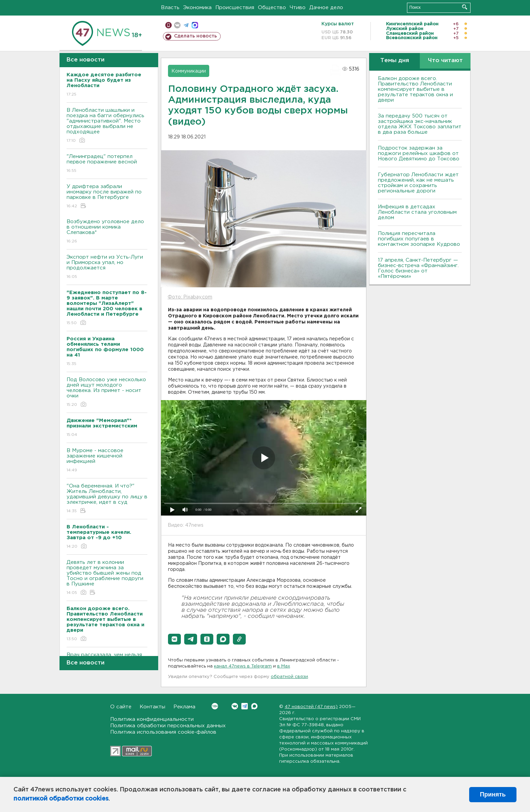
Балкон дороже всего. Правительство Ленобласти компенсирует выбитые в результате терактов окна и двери (415, 89)
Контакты (152, 707)
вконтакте (177, 25)
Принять (493, 794)
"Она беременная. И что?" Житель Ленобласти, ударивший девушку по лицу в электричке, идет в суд (107, 499)
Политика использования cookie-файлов (163, 732)
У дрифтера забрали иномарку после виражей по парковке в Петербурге (107, 197)
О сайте (121, 707)
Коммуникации (189, 71)
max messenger (195, 25)
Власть (170, 8)
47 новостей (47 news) (311, 707)
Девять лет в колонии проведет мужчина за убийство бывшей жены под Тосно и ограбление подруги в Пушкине (107, 578)
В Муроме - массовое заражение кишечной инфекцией (107, 461)
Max (254, 706)
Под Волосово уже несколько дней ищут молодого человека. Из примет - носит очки (107, 392)
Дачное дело (326, 8)
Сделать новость (196, 36)
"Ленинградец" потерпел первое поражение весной (107, 164)
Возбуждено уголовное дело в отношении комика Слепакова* (107, 232)
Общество (272, 8)
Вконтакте (215, 706)
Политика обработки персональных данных (168, 726)
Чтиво (298, 8)
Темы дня (395, 61)
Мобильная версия (168, 25)
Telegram (245, 706)
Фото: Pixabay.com (190, 297)
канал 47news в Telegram (243, 666)
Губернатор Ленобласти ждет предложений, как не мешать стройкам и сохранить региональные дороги (418, 183)
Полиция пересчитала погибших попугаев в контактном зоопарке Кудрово (419, 239)
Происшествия (235, 8)
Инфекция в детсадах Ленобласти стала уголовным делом (417, 212)
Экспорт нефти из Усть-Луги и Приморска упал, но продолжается (107, 267)
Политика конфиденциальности (152, 719)
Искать (465, 7)
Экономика (197, 8)
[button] (174, 639)
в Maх (284, 666)
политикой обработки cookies (61, 799)
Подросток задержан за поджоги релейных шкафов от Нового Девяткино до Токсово (419, 153)
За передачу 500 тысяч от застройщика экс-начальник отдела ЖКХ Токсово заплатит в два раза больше (420, 124)
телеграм (186, 25)
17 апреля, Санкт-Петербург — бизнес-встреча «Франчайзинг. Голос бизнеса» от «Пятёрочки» (418, 268)
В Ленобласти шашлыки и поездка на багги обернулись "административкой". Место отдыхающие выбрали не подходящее (107, 126)
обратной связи (289, 677)
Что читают (445, 61)
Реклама (184, 707)
